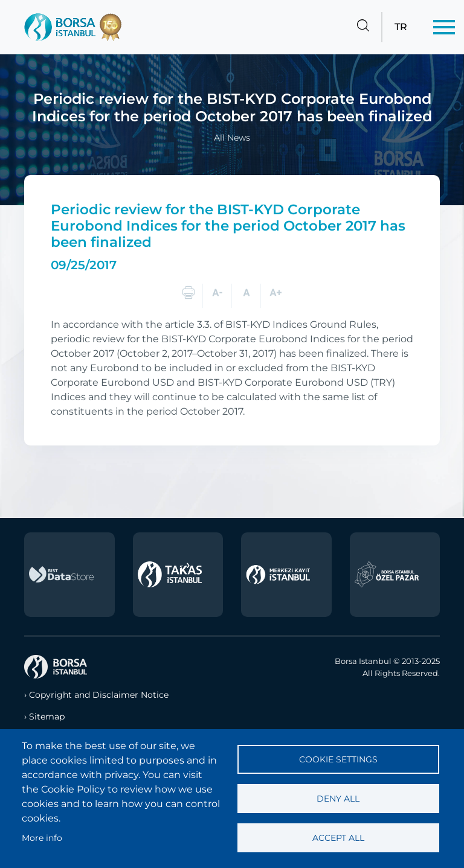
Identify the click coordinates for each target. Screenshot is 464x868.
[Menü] (444, 27)
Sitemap (47, 716)
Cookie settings (338, 759)
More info (42, 838)
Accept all (338, 838)
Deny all (338, 799)
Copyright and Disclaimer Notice (99, 695)
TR (401, 27)
